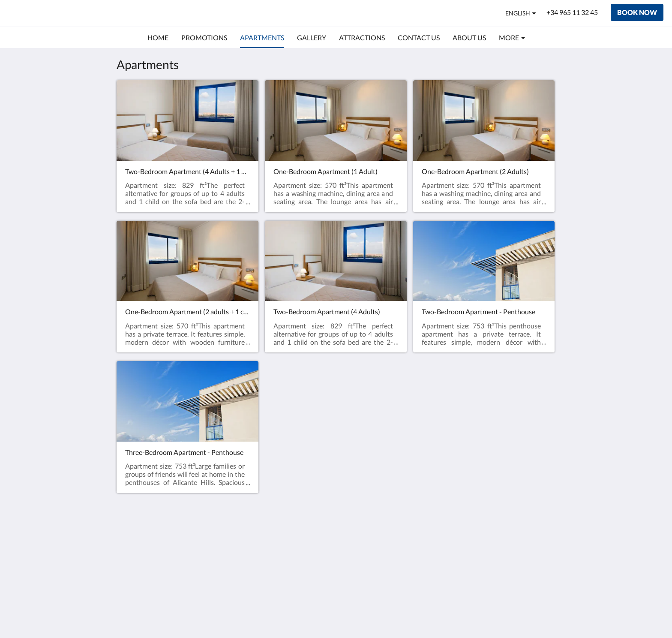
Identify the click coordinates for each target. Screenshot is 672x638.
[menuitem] (158, 38)
